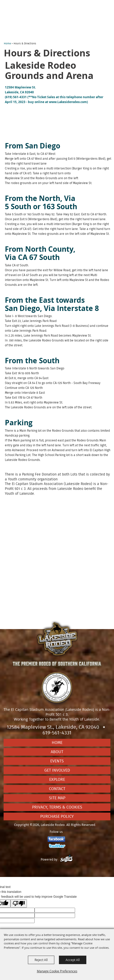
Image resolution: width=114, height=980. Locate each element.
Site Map (57, 798)
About (57, 752)
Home (7, 44)
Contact (57, 789)
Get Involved (57, 770)
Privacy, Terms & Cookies (57, 807)
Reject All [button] (41, 960)
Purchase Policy (57, 816)
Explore (57, 780)
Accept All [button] (73, 960)
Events (57, 761)
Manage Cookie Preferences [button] (57, 971)
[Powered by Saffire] (66, 860)
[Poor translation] (19, 903)
